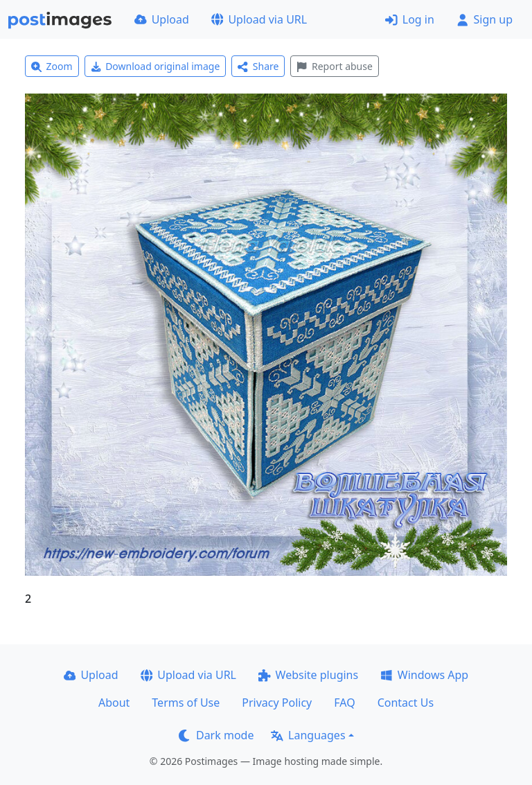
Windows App (424, 675)
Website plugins (308, 675)
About (114, 703)
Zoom (52, 66)
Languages (308, 735)
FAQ (344, 703)
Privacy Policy (277, 703)
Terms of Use (186, 703)
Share (258, 66)
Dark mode (216, 735)
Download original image (156, 66)
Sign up (485, 19)
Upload (162, 19)
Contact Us (406, 703)
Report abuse (334, 66)
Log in (410, 19)
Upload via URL (259, 19)
